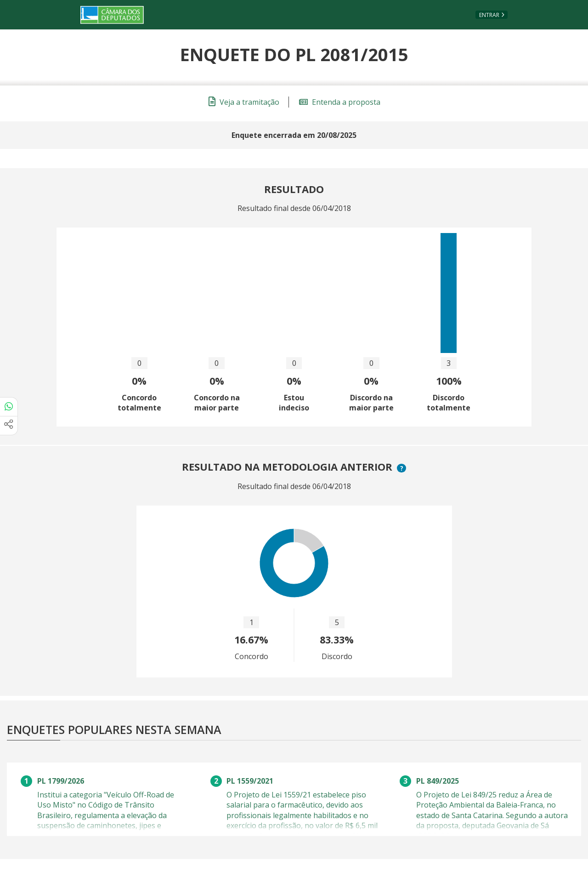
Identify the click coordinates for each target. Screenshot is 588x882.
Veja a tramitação (244, 102)
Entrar (489, 15)
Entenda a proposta (340, 102)
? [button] (403, 468)
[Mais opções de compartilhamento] (9, 426)
